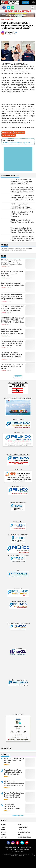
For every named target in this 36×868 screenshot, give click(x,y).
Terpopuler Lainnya (18, 816)
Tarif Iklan (10, 849)
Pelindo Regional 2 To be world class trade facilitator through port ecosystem (13, 772)
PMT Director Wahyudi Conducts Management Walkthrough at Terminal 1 (12, 366)
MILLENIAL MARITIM (9, 135)
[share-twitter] (8, 8)
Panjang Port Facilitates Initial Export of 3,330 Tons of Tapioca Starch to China (14, 795)
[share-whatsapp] (13, 8)
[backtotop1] (34, 856)
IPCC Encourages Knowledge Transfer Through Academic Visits (12, 284)
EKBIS (20, 825)
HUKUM (3, 830)
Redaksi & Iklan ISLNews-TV (12, 847)
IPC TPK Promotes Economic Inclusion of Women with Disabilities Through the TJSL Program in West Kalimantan (11, 262)
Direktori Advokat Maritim (18, 852)
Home (2, 20)
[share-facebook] (4, 8)
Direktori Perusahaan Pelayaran (21, 849)
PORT (20, 835)
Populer (25, 3)
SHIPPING (4, 837)
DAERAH (3, 825)
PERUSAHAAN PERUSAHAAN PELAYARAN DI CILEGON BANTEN (14, 761)
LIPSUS (20, 830)
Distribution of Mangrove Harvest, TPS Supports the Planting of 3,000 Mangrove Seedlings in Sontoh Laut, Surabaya (12, 308)
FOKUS (3, 827)
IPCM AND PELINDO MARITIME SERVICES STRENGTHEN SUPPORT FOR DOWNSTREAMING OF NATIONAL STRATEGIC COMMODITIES (13, 332)
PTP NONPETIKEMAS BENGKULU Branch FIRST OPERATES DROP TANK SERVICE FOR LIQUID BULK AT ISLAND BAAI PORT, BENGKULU (13, 320)
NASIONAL (4, 835)
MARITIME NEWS (19, 133)
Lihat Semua (18, 377)
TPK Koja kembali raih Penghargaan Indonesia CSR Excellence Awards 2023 (18, 143)
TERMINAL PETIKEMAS (24, 837)
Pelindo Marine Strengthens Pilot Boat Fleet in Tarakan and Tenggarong (12, 274)
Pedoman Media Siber (26, 847)
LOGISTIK (4, 832)
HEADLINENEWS (7, 133)
